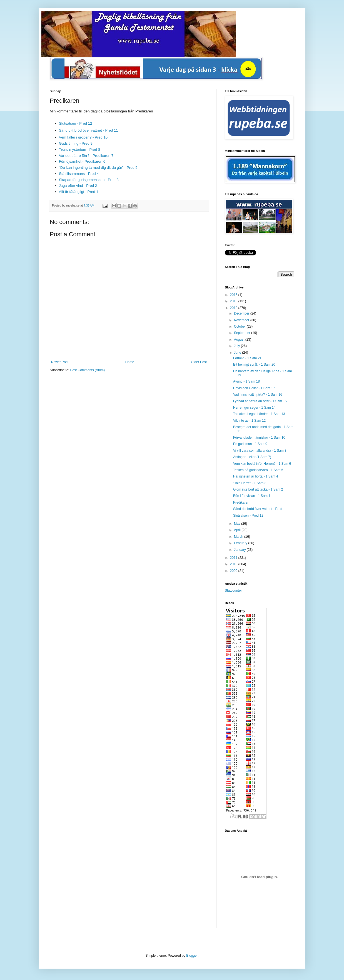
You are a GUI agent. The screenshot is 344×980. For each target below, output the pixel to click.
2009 (234, 571)
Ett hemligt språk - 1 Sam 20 (254, 365)
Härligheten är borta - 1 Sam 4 (255, 476)
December (242, 313)
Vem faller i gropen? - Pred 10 (83, 137)
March (239, 537)
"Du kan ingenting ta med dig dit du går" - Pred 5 (98, 168)
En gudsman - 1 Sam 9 (250, 444)
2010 (234, 564)
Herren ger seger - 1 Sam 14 (254, 408)
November (242, 320)
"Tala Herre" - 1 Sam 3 (250, 483)
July (237, 346)
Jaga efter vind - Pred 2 (78, 186)
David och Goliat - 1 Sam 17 (254, 388)
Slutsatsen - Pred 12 (76, 123)
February (241, 543)
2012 (234, 308)
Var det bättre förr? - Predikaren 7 (86, 156)
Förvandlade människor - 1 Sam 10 (259, 438)
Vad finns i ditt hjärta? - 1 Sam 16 (258, 394)
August (240, 340)
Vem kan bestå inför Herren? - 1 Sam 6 (262, 464)
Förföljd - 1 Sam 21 (247, 358)
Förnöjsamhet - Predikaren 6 (82, 161)
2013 (234, 301)
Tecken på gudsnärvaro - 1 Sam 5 (258, 470)
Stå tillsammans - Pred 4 (79, 174)
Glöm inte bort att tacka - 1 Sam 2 (258, 489)
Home (130, 362)
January (240, 550)
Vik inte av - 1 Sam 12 (249, 421)
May (238, 524)
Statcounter (233, 590)
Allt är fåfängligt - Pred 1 (78, 192)
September (243, 333)
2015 (234, 295)
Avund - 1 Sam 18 (246, 381)
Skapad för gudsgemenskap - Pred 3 (89, 180)
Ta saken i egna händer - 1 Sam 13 (259, 414)
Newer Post (60, 362)
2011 (234, 558)
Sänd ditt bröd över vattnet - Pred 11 (89, 130)
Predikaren (241, 502)
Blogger (192, 956)
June (238, 353)
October (240, 326)
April (238, 530)
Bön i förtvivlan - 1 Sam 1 (252, 496)
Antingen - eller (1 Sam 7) (252, 457)
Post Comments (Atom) (87, 370)
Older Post (199, 362)
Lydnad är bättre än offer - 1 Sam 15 (260, 401)
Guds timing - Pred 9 (76, 143)
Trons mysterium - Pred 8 (79, 149)
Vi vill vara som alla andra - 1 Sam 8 (260, 451)
